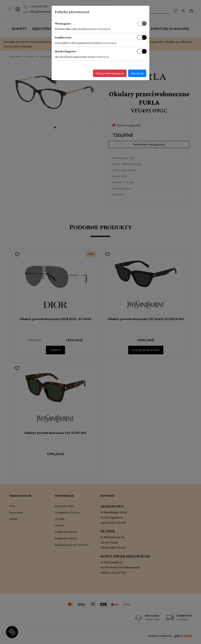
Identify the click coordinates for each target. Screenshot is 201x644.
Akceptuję (137, 73)
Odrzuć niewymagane (110, 73)
